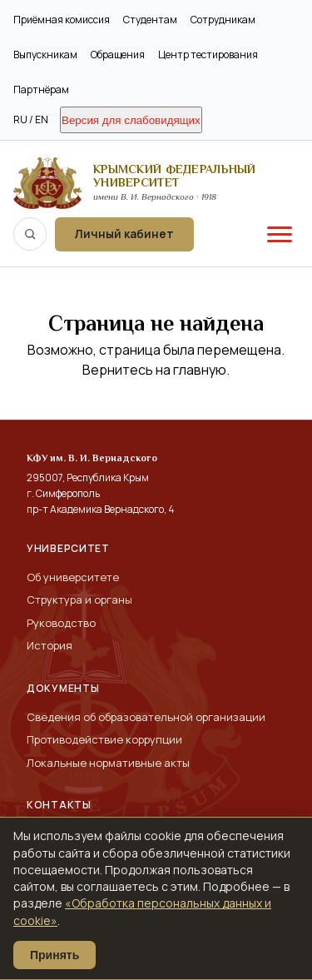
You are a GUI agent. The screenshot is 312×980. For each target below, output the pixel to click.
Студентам (150, 20)
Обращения (118, 55)
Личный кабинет (124, 234)
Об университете (73, 577)
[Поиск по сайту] (30, 234)
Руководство (61, 623)
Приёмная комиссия (62, 20)
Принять (54, 955)
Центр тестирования (208, 55)
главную (200, 370)
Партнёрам (41, 90)
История (50, 645)
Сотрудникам (223, 20)
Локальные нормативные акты (108, 763)
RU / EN (31, 119)
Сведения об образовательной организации (146, 717)
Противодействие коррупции (104, 739)
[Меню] (280, 234)
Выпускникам (45, 55)
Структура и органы (79, 599)
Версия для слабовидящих (131, 120)
